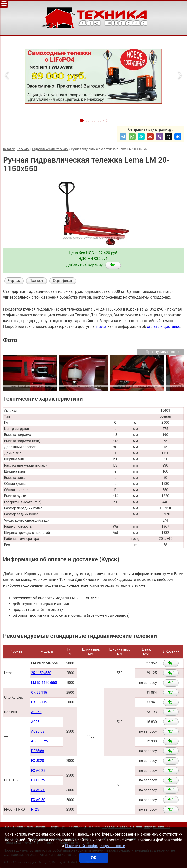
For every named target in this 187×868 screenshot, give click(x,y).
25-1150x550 (41, 673)
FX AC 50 (38, 800)
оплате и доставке (164, 327)
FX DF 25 (38, 780)
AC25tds (38, 732)
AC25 (35, 722)
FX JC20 (38, 761)
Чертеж (14, 281)
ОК (93, 858)
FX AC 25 (38, 771)
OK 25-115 (39, 693)
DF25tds (38, 751)
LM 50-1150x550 (44, 683)
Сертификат (63, 281)
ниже (101, 327)
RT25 (35, 810)
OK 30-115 (39, 702)
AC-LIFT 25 (40, 741)
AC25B (36, 712)
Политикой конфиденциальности (95, 846)
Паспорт (37, 281)
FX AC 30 (38, 790)
